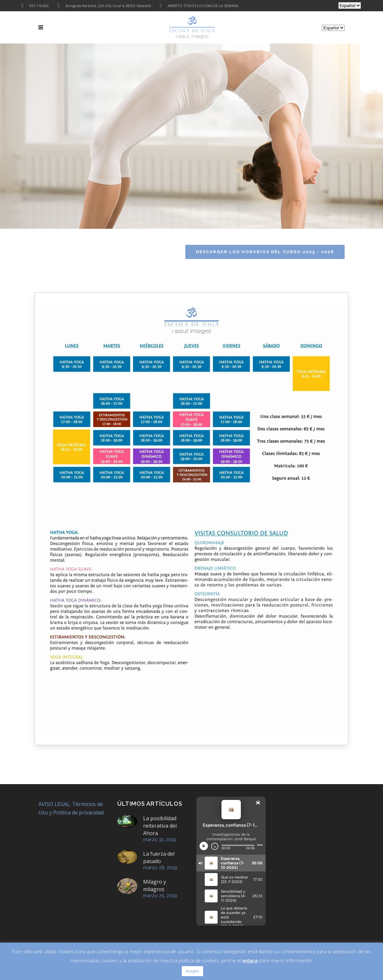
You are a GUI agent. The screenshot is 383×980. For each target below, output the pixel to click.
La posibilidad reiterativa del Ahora (160, 826)
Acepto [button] (192, 971)
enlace (250, 960)
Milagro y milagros (155, 885)
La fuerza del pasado (159, 857)
